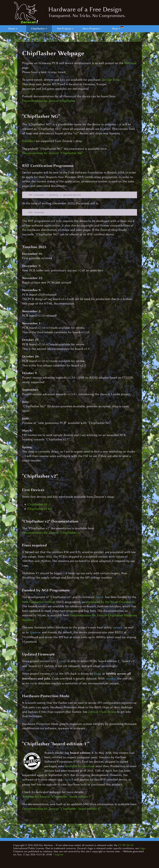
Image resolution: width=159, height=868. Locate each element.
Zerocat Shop (111, 80)
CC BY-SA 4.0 (126, 844)
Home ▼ (13, 29)
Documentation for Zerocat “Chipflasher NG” (53, 153)
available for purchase (80, 765)
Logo (142, 847)
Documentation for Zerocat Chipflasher (49, 101)
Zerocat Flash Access (102, 711)
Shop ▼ (118, 28)
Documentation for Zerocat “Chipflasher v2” (52, 533)
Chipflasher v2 (37, 505)
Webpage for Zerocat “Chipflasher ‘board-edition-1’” (57, 795)
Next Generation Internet (39, 602)
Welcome (130, 63)
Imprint (59, 853)
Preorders (28, 141)
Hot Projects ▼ (65, 29)
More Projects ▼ (92, 29)
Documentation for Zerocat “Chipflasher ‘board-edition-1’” (62, 807)
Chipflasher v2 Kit (40, 509)
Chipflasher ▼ (39, 29)
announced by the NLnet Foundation (110, 602)
